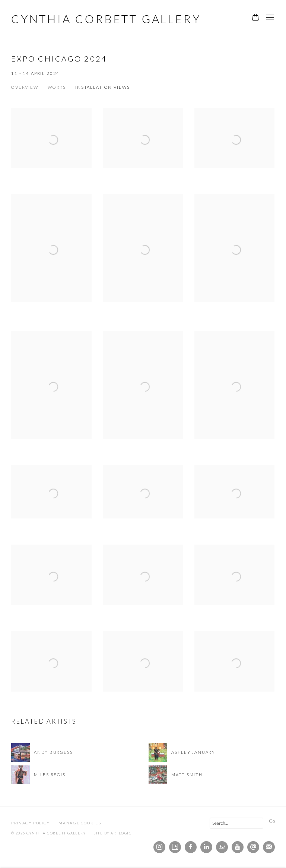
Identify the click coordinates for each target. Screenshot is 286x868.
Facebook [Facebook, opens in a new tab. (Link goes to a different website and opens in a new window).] (191, 847)
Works (57, 87)
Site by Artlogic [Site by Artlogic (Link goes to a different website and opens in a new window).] (113, 833)
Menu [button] (269, 18)
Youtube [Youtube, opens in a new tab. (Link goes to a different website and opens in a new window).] (238, 847)
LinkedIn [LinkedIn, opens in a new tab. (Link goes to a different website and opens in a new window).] (206, 847)
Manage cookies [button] (80, 823)
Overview (25, 87)
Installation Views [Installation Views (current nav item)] (102, 87)
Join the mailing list (269, 847)
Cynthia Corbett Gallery (106, 19)
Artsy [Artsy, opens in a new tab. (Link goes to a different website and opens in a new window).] (175, 847)
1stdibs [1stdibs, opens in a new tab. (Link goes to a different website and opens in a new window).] (222, 847)
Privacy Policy (31, 823)
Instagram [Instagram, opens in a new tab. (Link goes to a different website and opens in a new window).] (159, 847)
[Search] (236, 823)
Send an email (253, 847)
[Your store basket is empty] (255, 18)
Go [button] (272, 821)
